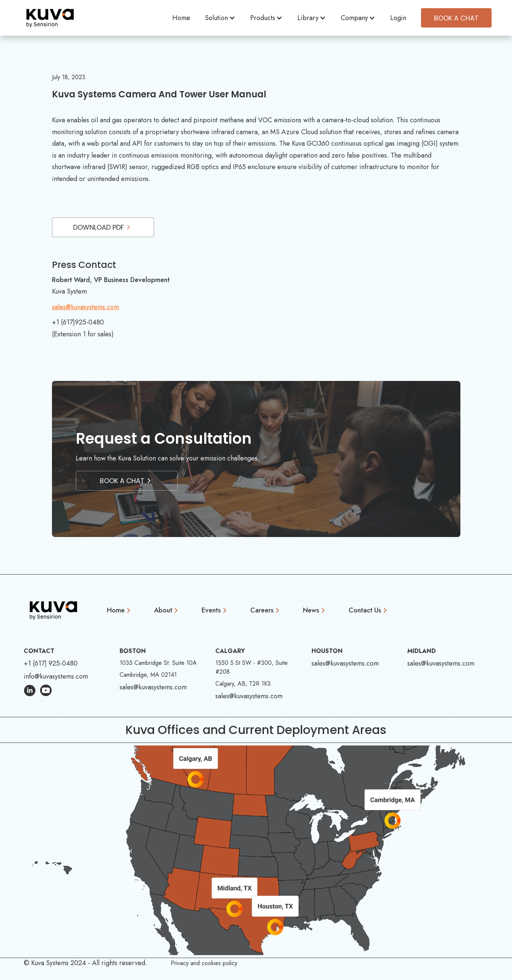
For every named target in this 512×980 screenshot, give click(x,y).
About (163, 610)
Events (211, 610)
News (311, 610)
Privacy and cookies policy (204, 963)
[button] (220, 18)
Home (181, 18)
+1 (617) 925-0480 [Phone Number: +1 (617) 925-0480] (51, 663)
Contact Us (365, 610)
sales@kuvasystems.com (86, 307)
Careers (262, 610)
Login (398, 18)
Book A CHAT (456, 18)
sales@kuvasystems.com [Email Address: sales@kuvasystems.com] (153, 687)
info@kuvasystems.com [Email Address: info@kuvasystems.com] (56, 676)
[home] (50, 18)
